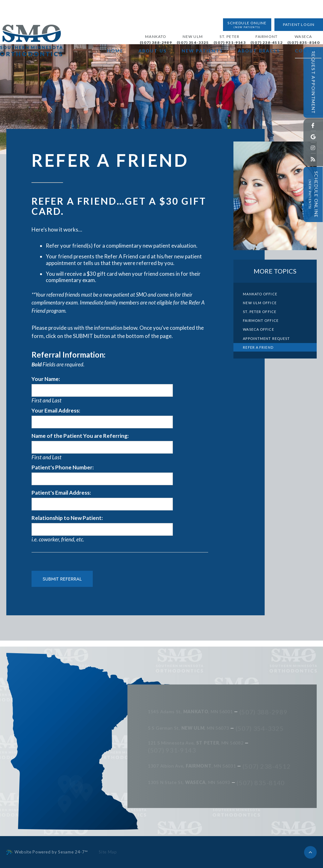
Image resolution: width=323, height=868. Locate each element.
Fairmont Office (261, 320)
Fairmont (259, 18)
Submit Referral (62, 579)
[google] (313, 137)
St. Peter (222, 18)
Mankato (148, 18)
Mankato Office (260, 294)
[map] (65, 819)
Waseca (296, 18)
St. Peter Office (260, 312)
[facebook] (313, 126)
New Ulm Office (260, 303)
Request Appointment (313, 82)
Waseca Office (258, 329)
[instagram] (313, 148)
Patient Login (293, 6)
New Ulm (185, 18)
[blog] (313, 159)
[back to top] (310, 852)
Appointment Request (266, 338)
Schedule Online (243, 6)
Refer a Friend (258, 347)
